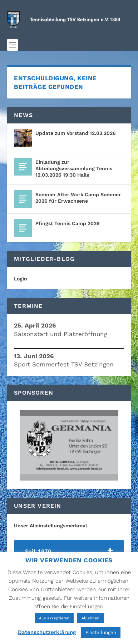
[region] (69, 445)
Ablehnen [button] (90, 618)
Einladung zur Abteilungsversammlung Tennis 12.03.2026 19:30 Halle (74, 168)
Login (21, 279)
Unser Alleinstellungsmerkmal (50, 526)
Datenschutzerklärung (47, 632)
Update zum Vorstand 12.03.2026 (76, 133)
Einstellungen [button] (101, 632)
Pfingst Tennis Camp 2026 (68, 223)
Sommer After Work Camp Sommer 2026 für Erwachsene (78, 198)
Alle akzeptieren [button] (54, 618)
